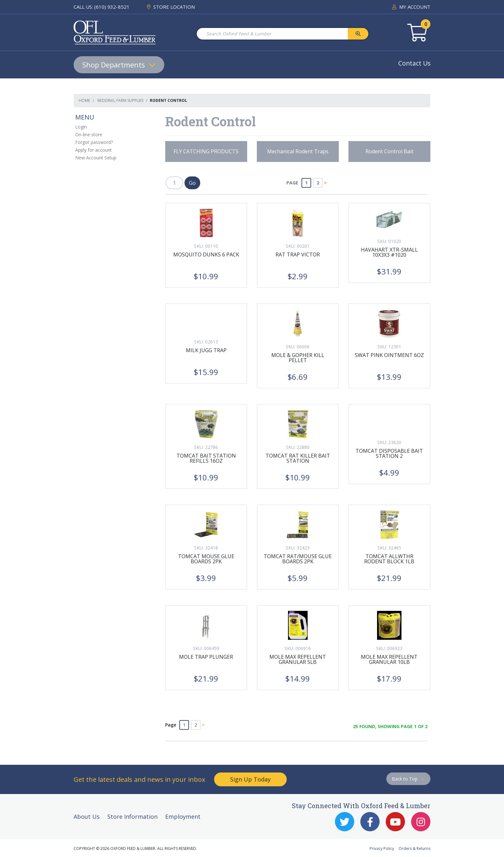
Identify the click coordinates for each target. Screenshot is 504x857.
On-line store (89, 134)
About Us (87, 817)
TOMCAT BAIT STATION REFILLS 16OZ (206, 458)
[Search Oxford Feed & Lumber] (272, 34)
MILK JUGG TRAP (206, 350)
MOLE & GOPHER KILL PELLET (298, 358)
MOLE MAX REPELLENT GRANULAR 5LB (298, 659)
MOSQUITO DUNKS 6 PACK (206, 254)
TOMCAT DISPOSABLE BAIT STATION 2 (389, 453)
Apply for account (94, 150)
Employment (183, 817)
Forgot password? (94, 142)
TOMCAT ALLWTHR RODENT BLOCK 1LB (389, 559)
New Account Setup (96, 158)
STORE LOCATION (171, 7)
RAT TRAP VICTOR (298, 254)
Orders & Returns (414, 848)
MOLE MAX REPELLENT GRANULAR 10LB (389, 659)
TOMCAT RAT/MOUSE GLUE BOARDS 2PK (298, 559)
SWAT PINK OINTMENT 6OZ (389, 355)
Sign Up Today (250, 779)
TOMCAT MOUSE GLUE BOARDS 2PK (206, 559)
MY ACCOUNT (411, 7)
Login (81, 127)
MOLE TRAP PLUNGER (206, 657)
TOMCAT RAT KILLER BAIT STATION (298, 458)
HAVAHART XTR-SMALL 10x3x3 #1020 (389, 252)
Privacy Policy (382, 848)
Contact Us (414, 63)
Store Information (132, 817)
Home (84, 100)
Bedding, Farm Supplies (120, 100)
